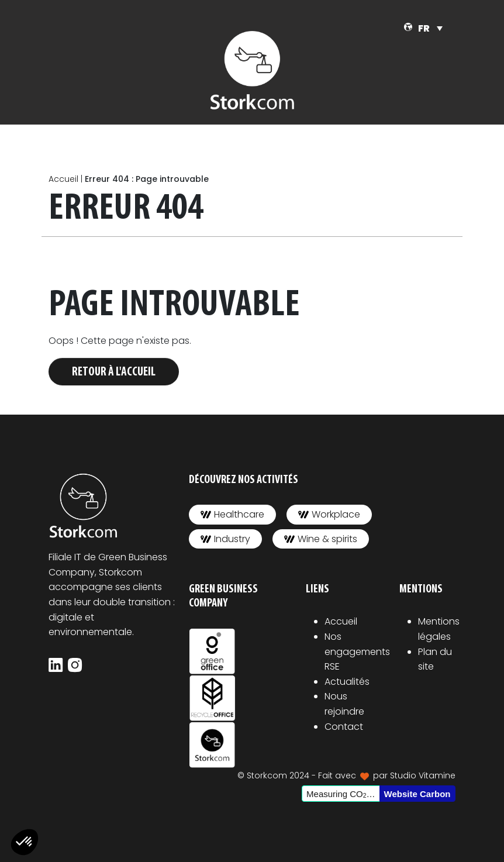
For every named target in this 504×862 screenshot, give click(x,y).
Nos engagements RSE (357, 651)
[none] (430, 28)
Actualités (347, 682)
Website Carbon (417, 794)
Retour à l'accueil (114, 372)
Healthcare (232, 514)
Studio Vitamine (423, 775)
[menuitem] (430, 28)
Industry (225, 539)
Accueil (63, 179)
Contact (344, 727)
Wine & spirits (321, 539)
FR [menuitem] (424, 28)
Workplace (329, 514)
